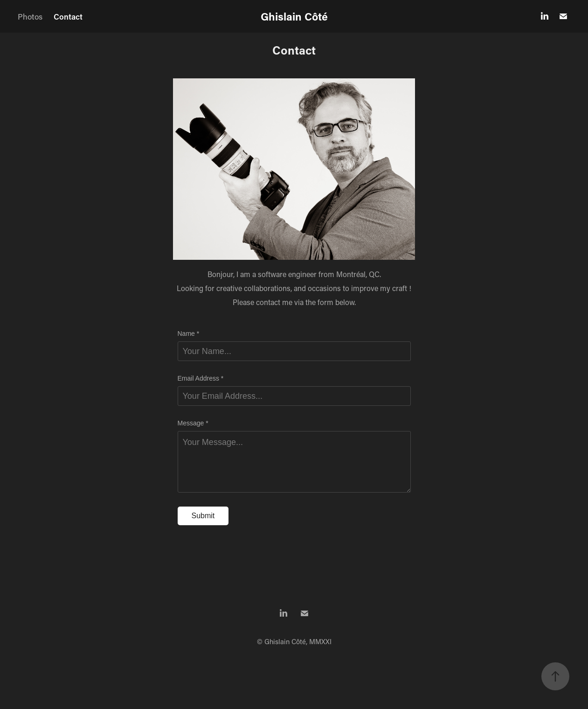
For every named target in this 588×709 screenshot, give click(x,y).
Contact (68, 16)
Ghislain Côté (294, 16)
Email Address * (201, 378)
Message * (193, 423)
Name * (189, 334)
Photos (30, 16)
